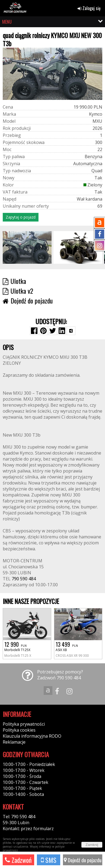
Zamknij (92, 845)
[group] (27, 247)
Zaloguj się (89, 8)
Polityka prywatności (24, 724)
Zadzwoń (18, 860)
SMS (49, 860)
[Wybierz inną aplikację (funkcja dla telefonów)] (71, 331)
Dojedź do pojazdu (83, 860)
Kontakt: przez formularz (28, 829)
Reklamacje (14, 742)
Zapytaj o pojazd (21, 217)
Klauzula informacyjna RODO (32, 736)
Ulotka (14, 281)
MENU (7, 22)
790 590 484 (24, 579)
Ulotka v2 (18, 291)
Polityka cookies (19, 730)
